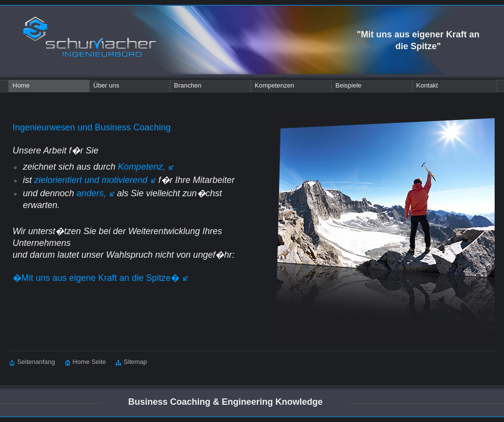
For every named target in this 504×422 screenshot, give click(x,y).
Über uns (107, 85)
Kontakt (427, 85)
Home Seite (81, 362)
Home (21, 85)
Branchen (188, 85)
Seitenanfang (32, 362)
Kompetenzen (275, 85)
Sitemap (126, 362)
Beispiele (349, 85)
